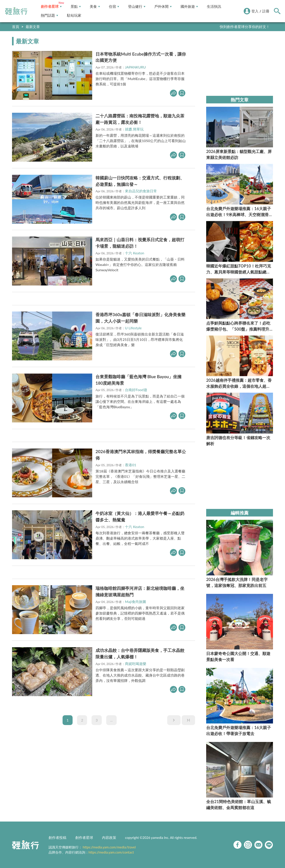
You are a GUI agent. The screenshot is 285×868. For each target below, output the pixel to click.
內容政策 (109, 837)
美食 (95, 7)
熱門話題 (49, 15)
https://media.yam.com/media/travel (109, 847)
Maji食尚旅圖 (135, 602)
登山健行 (137, 7)
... (111, 720)
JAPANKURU (135, 67)
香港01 (131, 465)
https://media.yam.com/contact (111, 852)
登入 (255, 11)
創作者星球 (51, 7)
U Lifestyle (133, 328)
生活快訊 (214, 7)
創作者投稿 (57, 837)
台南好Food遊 (136, 390)
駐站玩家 (74, 15)
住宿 (114, 7)
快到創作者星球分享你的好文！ (245, 27)
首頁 (16, 27)
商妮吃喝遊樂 (136, 664)
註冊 (266, 11)
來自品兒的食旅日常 (141, 191)
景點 (76, 7)
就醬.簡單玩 (134, 129)
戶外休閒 (163, 7)
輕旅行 (16, 11)
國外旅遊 (189, 7)
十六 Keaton (134, 253)
